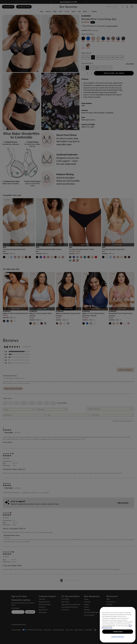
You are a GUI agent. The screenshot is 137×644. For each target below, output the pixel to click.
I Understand (118, 632)
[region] (118, 625)
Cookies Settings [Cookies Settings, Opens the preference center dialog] (118, 637)
